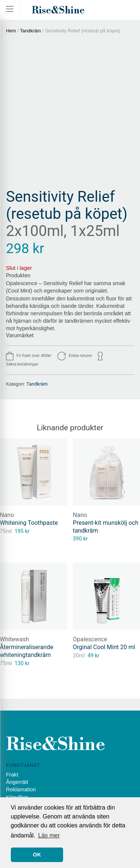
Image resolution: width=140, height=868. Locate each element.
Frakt (12, 775)
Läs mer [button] (49, 835)
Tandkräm (30, 31)
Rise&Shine (58, 10)
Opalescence (90, 639)
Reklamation (21, 789)
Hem (11, 31)
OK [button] (37, 855)
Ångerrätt (17, 782)
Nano (80, 515)
